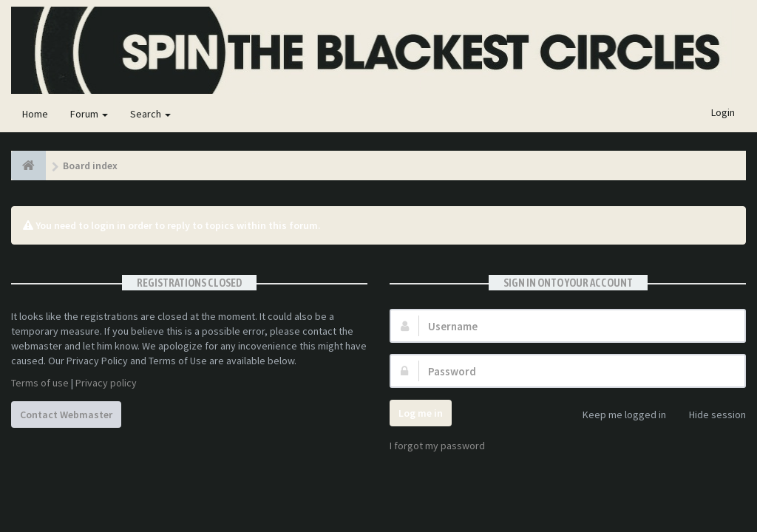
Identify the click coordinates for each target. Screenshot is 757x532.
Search (150, 114)
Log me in (421, 413)
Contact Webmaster (66, 415)
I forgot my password (437, 446)
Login (723, 112)
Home (35, 114)
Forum (89, 114)
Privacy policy (106, 383)
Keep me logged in (616, 416)
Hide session (709, 416)
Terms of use (40, 383)
